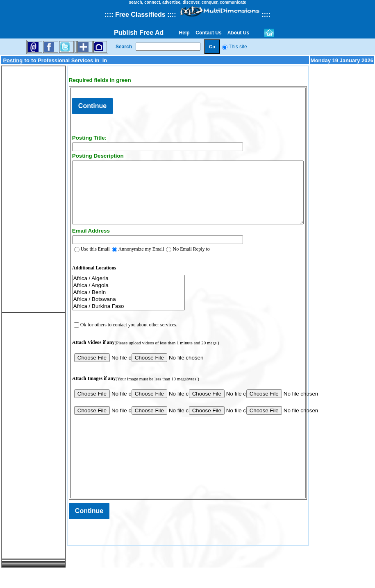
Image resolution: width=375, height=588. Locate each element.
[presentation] (123, 467)
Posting (13, 62)
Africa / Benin (115, 309)
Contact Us (209, 33)
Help (184, 33)
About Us (239, 33)
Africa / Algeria (115, 295)
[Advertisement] (27, 193)
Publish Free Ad (139, 33)
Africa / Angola (115, 302)
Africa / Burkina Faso (115, 323)
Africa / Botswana (115, 316)
